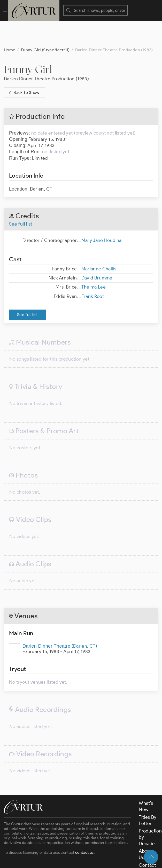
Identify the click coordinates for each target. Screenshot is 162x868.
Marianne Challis (99, 243)
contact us (84, 827)
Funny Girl (28, 43)
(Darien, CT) (60, 620)
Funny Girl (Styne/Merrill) (45, 24)
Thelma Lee (94, 261)
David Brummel (98, 252)
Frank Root (93, 270)
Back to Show (23, 67)
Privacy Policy (125, 859)
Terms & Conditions (87, 859)
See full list (21, 198)
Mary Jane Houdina (102, 214)
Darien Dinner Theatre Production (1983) (46, 53)
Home (10, 24)
